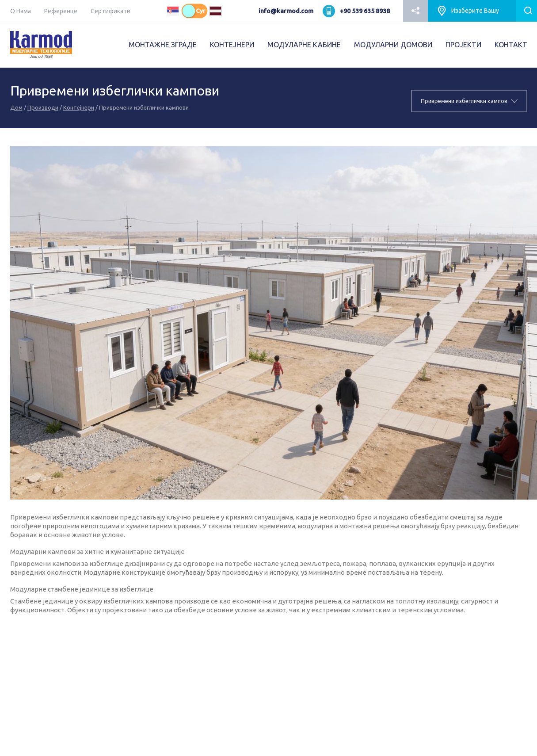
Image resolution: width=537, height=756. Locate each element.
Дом (16, 107)
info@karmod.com (286, 11)
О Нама (21, 11)
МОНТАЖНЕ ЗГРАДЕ (163, 45)
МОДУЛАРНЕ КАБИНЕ (304, 45)
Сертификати (110, 11)
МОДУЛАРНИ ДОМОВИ (393, 45)
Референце (61, 11)
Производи (43, 107)
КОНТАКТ (511, 45)
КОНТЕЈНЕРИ (232, 45)
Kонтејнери (79, 107)
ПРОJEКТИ (463, 45)
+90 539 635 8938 (365, 11)
